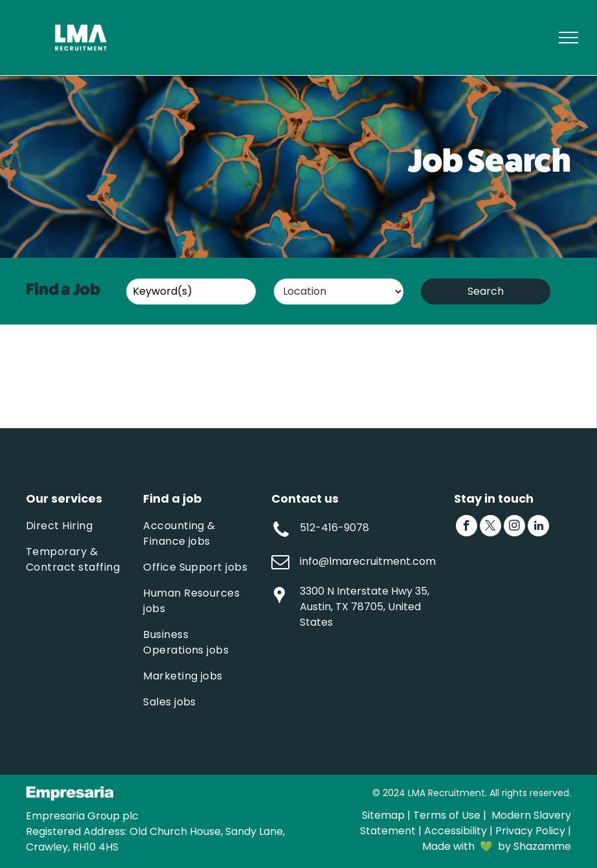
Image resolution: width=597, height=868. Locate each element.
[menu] (569, 38)
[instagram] (514, 527)
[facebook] (467, 527)
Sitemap (383, 815)
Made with (448, 846)
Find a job (173, 498)
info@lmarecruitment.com (368, 561)
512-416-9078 (334, 528)
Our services (64, 498)
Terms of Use (447, 815)
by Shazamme (535, 846)
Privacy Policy (530, 831)
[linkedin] (538, 527)
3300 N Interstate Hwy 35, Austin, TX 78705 (365, 599)
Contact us (305, 498)
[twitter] (490, 527)
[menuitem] (81, 526)
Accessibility (456, 831)
